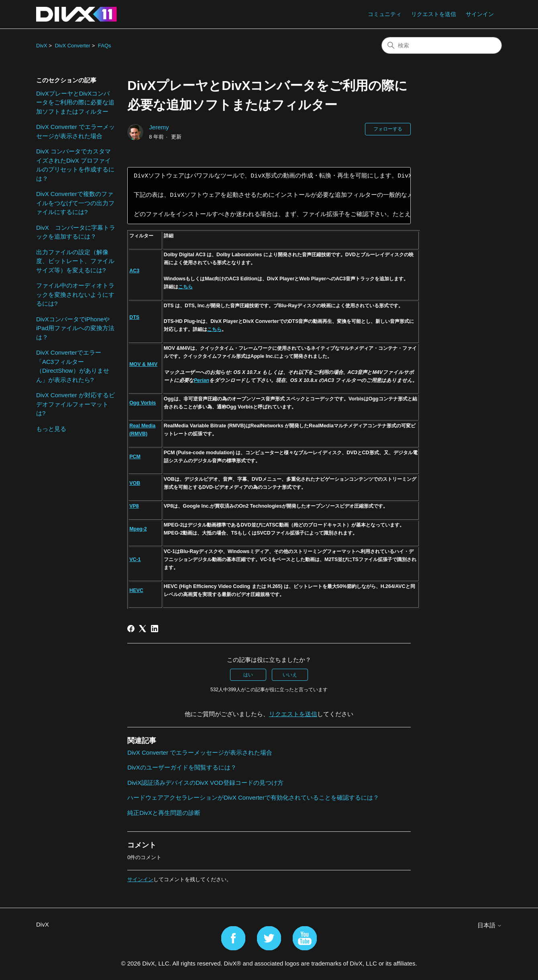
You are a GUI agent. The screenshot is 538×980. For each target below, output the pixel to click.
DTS (134, 317)
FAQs (105, 46)
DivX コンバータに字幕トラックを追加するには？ (76, 232)
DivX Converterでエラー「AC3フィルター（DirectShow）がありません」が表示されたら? (73, 366)
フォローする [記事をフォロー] (388, 129)
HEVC (136, 590)
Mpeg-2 (138, 529)
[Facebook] (131, 629)
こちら (185, 287)
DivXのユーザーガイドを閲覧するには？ (182, 767)
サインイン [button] (480, 14)
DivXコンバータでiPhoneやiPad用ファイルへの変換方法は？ (75, 328)
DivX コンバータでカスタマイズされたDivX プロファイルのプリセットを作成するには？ (75, 165)
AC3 (134, 271)
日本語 (490, 925)
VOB (135, 483)
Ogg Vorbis (143, 403)
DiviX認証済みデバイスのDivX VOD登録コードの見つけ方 (205, 783)
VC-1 (135, 559)
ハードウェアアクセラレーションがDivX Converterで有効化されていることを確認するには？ (253, 797)
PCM (135, 457)
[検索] (442, 45)
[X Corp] (143, 629)
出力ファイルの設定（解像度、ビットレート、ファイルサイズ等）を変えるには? (75, 261)
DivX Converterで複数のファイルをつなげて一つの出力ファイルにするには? (75, 203)
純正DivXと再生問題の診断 (164, 813)
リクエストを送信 (434, 14)
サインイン (140, 879)
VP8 (134, 506)
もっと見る (51, 429)
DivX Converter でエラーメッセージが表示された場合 (75, 131)
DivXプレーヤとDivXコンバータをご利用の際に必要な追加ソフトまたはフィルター (75, 102)
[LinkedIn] (155, 629)
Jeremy (159, 127)
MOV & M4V (143, 364)
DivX (42, 46)
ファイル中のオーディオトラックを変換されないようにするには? (75, 294)
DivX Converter (73, 46)
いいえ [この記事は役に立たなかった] (290, 675)
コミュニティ (385, 14)
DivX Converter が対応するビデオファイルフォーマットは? (75, 404)
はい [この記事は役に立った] (248, 675)
